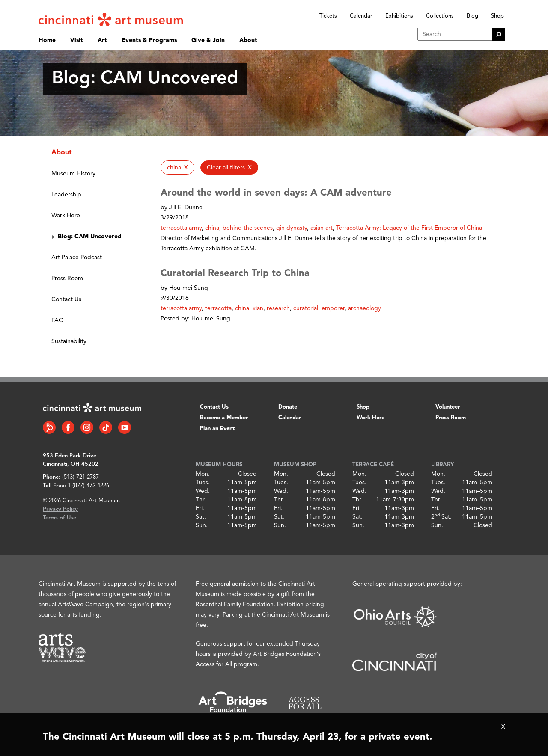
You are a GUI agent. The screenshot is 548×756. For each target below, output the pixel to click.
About (248, 40)
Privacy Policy (60, 509)
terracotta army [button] (181, 228)
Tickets (328, 16)
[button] (177, 168)
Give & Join (208, 40)
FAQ (58, 320)
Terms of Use (60, 518)
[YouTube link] (125, 427)
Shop (497, 16)
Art (102, 40)
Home (47, 40)
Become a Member (224, 418)
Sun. (202, 525)
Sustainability (69, 341)
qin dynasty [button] (292, 228)
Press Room (67, 279)
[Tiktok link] (106, 427)
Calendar (361, 16)
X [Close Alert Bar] (503, 727)
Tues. (203, 483)
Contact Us (66, 299)
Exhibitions (399, 16)
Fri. (200, 508)
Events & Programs (149, 40)
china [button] (212, 228)
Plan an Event (217, 428)
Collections (440, 16)
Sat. (201, 517)
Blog (472, 16)
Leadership (66, 195)
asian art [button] (322, 228)
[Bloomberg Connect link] (49, 427)
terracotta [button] (218, 308)
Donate (288, 407)
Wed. (203, 491)
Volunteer (448, 407)
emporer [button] (333, 308)
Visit (77, 40)
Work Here (66, 216)
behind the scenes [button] (248, 228)
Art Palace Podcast (77, 258)
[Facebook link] (68, 427)
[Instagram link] (87, 427)
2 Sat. (441, 517)
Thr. (201, 500)
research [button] (278, 308)
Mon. (203, 474)
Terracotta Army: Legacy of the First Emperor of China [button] (409, 228)
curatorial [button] (306, 308)
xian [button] (258, 308)
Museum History (73, 174)
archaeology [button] (365, 308)
